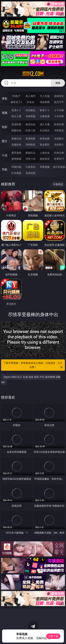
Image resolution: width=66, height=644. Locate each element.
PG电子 (16, 96)
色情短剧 (30, 173)
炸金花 (30, 102)
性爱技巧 (59, 159)
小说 (5, 155)
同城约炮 (16, 167)
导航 (5, 169)
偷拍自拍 (30, 124)
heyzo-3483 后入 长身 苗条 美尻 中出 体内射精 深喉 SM (31, 380)
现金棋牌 (45, 102)
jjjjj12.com (33, 74)
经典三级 (30, 130)
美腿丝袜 (16, 145)
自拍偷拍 (30, 110)
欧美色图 (45, 138)
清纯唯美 (30, 145)
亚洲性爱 (16, 124)
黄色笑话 (45, 159)
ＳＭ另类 (59, 116)
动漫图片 (59, 138)
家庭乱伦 (30, 153)
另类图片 (59, 145)
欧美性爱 (59, 124)
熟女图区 (45, 145)
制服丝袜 (16, 130)
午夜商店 (30, 167)
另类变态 (59, 130)
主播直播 (45, 116)
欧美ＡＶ (45, 110)
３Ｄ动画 (59, 110)
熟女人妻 (16, 116)
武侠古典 (59, 153)
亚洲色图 (30, 138)
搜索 (58, 83)
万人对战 (45, 96)
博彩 (5, 99)
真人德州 (30, 96)
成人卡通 (45, 124)
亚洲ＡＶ (16, 110)
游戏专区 (59, 96)
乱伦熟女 (45, 130)
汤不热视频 (59, 167)
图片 (5, 141)
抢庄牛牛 (59, 102)
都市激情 (16, 153)
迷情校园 (16, 159)
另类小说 (30, 159)
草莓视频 (45, 167)
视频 (5, 113)
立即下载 (53, 636)
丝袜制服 (30, 116)
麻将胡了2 (16, 102)
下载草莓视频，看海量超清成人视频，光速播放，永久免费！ (33, 365)
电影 (5, 127)
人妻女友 (45, 153)
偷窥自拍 (16, 138)
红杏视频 (16, 173)
